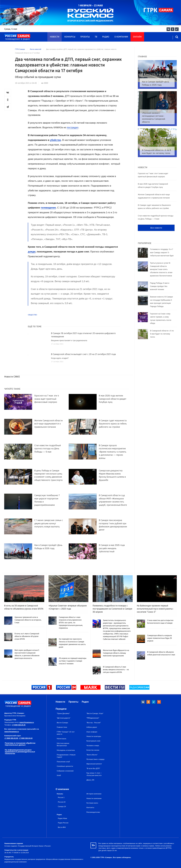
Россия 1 (61, 797)
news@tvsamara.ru (27, 722)
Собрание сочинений (65, 771)
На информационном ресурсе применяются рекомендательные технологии (20, 752)
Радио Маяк (63, 818)
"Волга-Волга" (92, 755)
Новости (55, 37)
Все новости (156, 223)
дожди (32, 252)
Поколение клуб (63, 762)
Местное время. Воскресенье (63, 744)
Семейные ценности (65, 766)
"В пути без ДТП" (93, 768)
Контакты (90, 807)
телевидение (48, 208)
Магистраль (62, 739)
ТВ (96, 37)
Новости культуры (94, 736)
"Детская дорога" (64, 718)
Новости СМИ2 (12, 377)
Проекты (85, 37)
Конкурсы (70, 37)
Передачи (61, 709)
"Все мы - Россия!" (94, 723)
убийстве (56, 140)
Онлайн (137, 37)
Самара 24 (62, 806)
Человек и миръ (93, 745)
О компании (121, 37)
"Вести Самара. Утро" (95, 713)
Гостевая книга (92, 803)
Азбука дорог (92, 727)
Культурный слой (93, 741)
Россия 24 (62, 802)
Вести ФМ (62, 827)
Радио (106, 37)
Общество (32, 315)
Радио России (63, 823)
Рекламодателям (93, 812)
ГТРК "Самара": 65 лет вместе (66, 733)
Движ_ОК (90, 780)
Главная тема (62, 727)
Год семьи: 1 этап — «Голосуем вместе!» (94, 774)
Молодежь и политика (66, 750)
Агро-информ (92, 732)
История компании (94, 794)
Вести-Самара (62, 723)
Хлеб (59, 775)
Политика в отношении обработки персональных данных (20, 744)
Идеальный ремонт (94, 764)
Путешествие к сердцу (95, 759)
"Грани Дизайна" (63, 713)
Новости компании (94, 798)
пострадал (73, 127)
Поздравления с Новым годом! (66, 756)
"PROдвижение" (93, 718)
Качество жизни (93, 750)
